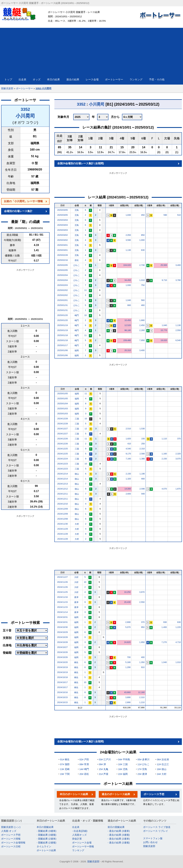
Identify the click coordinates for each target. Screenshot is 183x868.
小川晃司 (25, 116)
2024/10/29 (62, 632)
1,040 (128, 300)
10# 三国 (123, 764)
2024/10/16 (62, 692)
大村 (77, 524)
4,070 (164, 489)
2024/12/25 (63, 449)
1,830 (128, 215)
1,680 (142, 320)
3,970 (142, 592)
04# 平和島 (124, 759)
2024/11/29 (63, 529)
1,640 (164, 325)
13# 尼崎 (65, 769)
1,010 (142, 280)
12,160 (141, 692)
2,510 (128, 429)
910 (143, 667)
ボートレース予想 (154, 794)
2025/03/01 (63, 245)
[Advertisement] (91, 50)
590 (165, 215)
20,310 (128, 350)
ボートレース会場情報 (13, 843)
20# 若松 (84, 774)
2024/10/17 (62, 682)
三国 (77, 419)
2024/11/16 (62, 597)
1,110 (164, 439)
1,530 (142, 429)
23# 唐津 (142, 774)
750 (143, 285)
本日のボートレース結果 (74, 794)
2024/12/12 (63, 489)
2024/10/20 (62, 662)
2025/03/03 (63, 225)
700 (129, 657)
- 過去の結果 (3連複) (119, 835)
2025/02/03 (63, 285)
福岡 (77, 350)
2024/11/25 (62, 592)
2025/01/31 (63, 305)
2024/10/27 (62, 647)
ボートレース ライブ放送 (157, 827)
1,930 (128, 285)
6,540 (178, 340)
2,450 (142, 325)
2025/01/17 (63, 345)
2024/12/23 (63, 464)
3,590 (128, 240)
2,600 (128, 494)
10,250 (127, 592)
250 (143, 444)
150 (143, 439)
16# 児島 (123, 769)
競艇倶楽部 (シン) (11, 827)
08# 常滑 (84, 764)
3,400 (178, 265)
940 (143, 494)
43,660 (127, 692)
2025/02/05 (63, 265)
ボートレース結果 (46, 850)
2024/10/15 (62, 697)
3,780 (178, 280)
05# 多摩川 (143, 759)
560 (143, 300)
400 (143, 657)
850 (143, 235)
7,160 (128, 459)
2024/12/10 (63, 504)
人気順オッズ (79, 835)
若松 (77, 260)
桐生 (76, 662)
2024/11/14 (62, 612)
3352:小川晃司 (43, 88)
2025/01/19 (63, 325)
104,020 (127, 265)
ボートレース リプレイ (156, 831)
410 (129, 444)
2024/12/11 (63, 494)
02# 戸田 (84, 759)
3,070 (178, 459)
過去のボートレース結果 (116, 794)
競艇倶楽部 (7, 88)
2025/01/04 (63, 404)
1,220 (178, 627)
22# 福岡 (123, 774)
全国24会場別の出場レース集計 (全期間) (81, 163)
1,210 (142, 702)
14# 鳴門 (84, 769)
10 (85, 315)
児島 (77, 210)
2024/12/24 (63, 459)
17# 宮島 (142, 769)
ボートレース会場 (82, 843)
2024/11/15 (62, 602)
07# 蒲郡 (65, 764)
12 (86, 429)
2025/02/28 (63, 255)
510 (179, 215)
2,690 (128, 622)
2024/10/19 (62, 667)
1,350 (142, 662)
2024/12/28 (63, 419)
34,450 (128, 280)
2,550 (178, 330)
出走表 (76, 827)
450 (143, 215)
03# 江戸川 (105, 759)
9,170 (128, 454)
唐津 (76, 597)
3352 (25, 109)
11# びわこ (143, 764)
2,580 (142, 454)
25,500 (164, 265)
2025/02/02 (63, 290)
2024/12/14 (63, 474)
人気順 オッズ (9, 831)
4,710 (178, 642)
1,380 (142, 459)
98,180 (128, 330)
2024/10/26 (62, 652)
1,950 (142, 642)
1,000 (142, 240)
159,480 (127, 340)
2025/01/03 (63, 409)
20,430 (127, 602)
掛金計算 (77, 839)
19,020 (164, 340)
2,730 (142, 265)
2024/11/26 (62, 582)
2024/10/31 (62, 617)
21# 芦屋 (104, 774)
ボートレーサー (24, 88)
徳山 (77, 474)
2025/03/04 (63, 220)
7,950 (142, 340)
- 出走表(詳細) (80, 831)
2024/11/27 (62, 577)
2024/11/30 (63, 524)
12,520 (128, 325)
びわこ (77, 265)
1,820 (128, 439)
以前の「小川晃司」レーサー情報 (23, 201)
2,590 (142, 489)
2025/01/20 (63, 315)
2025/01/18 (63, 335)
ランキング (78, 850)
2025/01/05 (63, 393)
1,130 (128, 250)
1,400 (164, 627)
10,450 (128, 320)
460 (143, 305)
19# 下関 (65, 774)
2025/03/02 (63, 235)
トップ (8, 79)
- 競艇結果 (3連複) (46, 835)
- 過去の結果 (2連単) (119, 839)
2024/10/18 (62, 677)
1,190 (142, 474)
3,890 (128, 697)
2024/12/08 (63, 519)
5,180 (128, 662)
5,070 (128, 627)
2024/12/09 (63, 509)
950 (143, 627)
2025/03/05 (63, 210)
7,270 (164, 642)
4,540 (128, 449)
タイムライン (44, 846)
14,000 (128, 489)
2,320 (178, 454)
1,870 (178, 489)
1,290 (128, 667)
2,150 (164, 459)
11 (85, 290)
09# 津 (102, 764)
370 (179, 439)
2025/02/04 (63, 275)
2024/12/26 (63, 439)
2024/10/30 (62, 627)
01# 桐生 (65, 759)
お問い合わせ (150, 842)
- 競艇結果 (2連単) (46, 839)
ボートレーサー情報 (83, 846)
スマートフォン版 (153, 838)
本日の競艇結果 (45, 827)
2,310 (142, 449)
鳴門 (77, 315)
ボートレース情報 (11, 839)
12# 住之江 (163, 764)
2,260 (142, 330)
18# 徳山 (162, 769)
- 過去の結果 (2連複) (119, 843)
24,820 (127, 642)
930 (165, 622)
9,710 (164, 280)
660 (129, 305)
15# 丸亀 (104, 769)
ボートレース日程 (11, 846)
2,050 (128, 235)
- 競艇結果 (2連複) (46, 843)
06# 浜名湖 (163, 759)
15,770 (164, 330)
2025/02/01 (63, 300)
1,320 (128, 479)
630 (143, 250)
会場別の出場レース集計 (18, 211)
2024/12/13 (63, 484)
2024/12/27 (63, 429)
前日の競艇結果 (116, 827)
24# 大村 (162, 774)
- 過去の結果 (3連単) (119, 831)
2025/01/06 (63, 350)
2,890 (128, 702)
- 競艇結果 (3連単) (46, 831)
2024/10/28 (62, 637)
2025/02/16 (63, 260)
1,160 (164, 454)
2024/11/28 (63, 534)
